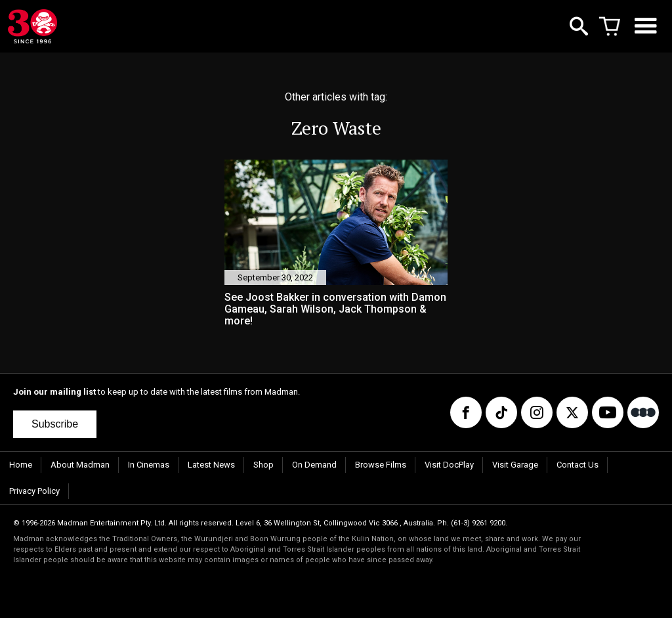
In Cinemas (149, 465)
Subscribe (55, 424)
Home (21, 465)
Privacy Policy (34, 491)
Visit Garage (515, 465)
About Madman (80, 465)
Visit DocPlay (449, 465)
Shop (263, 465)
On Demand (314, 465)
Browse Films (381, 465)
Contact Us (577, 465)
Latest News (211, 465)
